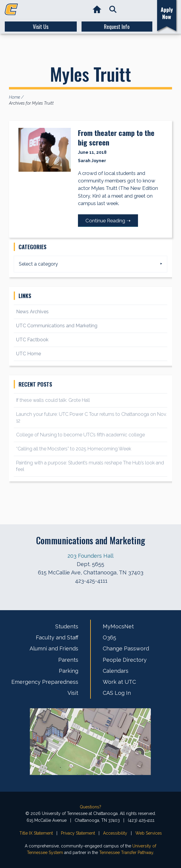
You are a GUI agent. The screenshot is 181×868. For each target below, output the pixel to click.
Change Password (126, 648)
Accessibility (115, 833)
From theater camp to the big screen (116, 137)
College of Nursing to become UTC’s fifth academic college (80, 435)
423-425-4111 (91, 581)
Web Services (149, 833)
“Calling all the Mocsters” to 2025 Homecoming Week (74, 449)
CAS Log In (117, 693)
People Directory (125, 660)
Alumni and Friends (54, 648)
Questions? (90, 807)
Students (67, 626)
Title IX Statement (36, 833)
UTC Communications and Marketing (57, 326)
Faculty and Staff (57, 637)
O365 (109, 637)
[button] (113, 10)
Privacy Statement (78, 833)
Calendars (116, 671)
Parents (68, 660)
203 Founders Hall (90, 556)
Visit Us (41, 27)
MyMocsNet (118, 626)
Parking (69, 671)
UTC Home (29, 354)
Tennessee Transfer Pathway (126, 852)
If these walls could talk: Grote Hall (53, 400)
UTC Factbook (32, 340)
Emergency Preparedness (45, 682)
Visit (73, 693)
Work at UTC (119, 682)
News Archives (32, 312)
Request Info (117, 27)
